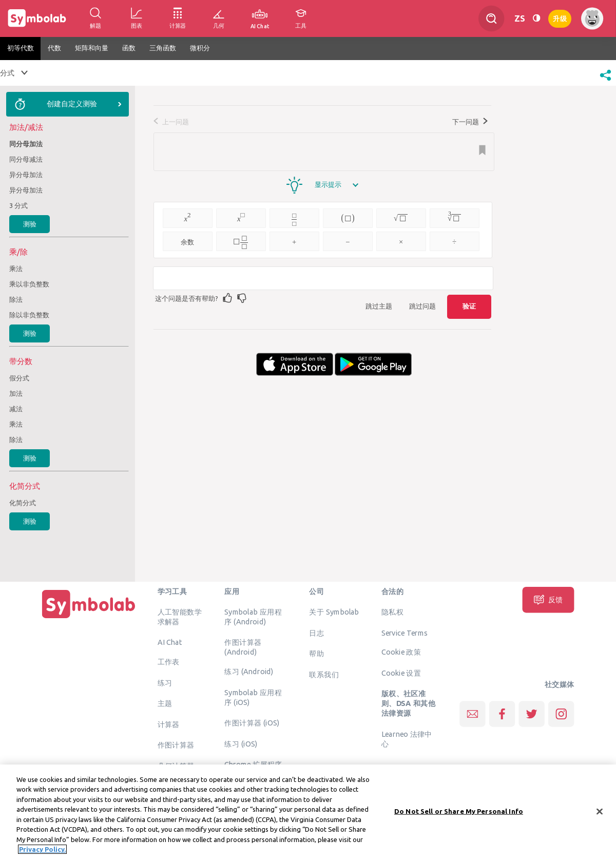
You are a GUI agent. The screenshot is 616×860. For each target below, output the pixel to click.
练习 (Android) (249, 672)
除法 (16, 299)
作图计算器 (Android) (243, 647)
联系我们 (324, 674)
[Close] (600, 814)
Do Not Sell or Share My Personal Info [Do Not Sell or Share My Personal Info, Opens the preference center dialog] (459, 813)
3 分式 (18, 205)
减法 (16, 409)
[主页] (89, 618)
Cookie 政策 (401, 652)
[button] (605, 82)
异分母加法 (26, 175)
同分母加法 (26, 144)
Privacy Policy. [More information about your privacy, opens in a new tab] (42, 852)
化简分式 (23, 503)
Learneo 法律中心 (407, 739)
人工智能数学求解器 (180, 617)
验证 (469, 306)
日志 (316, 633)
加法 (16, 393)
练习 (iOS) (241, 743)
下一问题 (470, 122)
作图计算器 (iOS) (252, 723)
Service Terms (405, 633)
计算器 (169, 724)
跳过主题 (379, 306)
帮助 (316, 654)
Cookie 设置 (401, 673)
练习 (165, 682)
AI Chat (170, 642)
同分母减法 (26, 159)
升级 (560, 18)
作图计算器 (176, 745)
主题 (165, 703)
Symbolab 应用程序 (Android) (253, 617)
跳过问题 (422, 306)
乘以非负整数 (29, 284)
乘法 (16, 269)
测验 (30, 224)
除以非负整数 (29, 315)
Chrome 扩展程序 (253, 765)
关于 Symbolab (334, 612)
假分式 (19, 378)
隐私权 (392, 612)
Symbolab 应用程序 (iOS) (253, 697)
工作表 (169, 662)
